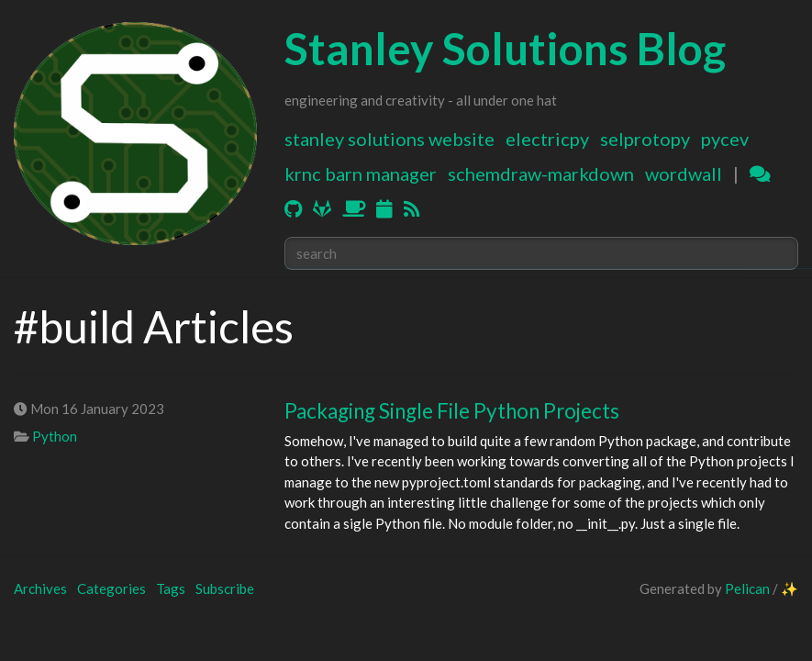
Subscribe (225, 588)
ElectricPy (547, 139)
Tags (171, 588)
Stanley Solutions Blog (505, 48)
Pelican (747, 588)
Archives (40, 588)
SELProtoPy (645, 139)
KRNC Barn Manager (361, 174)
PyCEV (725, 139)
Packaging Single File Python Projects (452, 411)
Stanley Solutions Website (389, 139)
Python (55, 436)
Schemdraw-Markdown (541, 174)
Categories (111, 588)
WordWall (684, 174)
